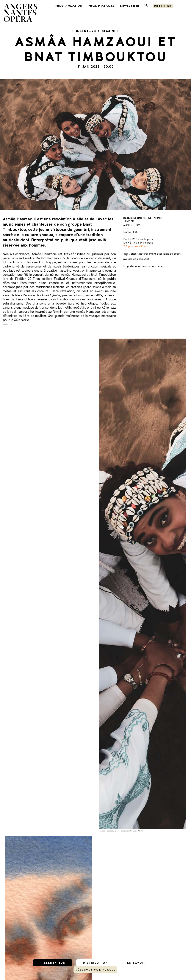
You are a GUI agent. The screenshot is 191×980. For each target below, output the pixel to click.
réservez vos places (96, 970)
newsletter (129, 5)
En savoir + (138, 963)
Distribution (95, 963)
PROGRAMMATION (69, 5)
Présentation (53, 963)
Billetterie (163, 6)
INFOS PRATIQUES (101, 5)
